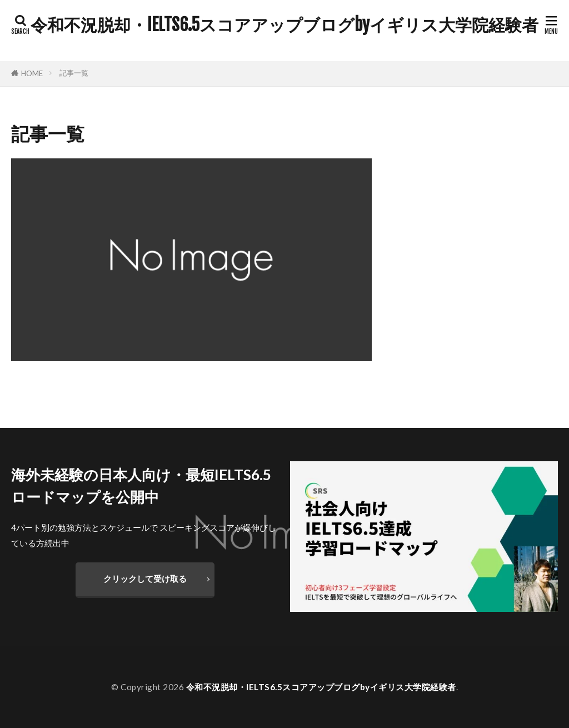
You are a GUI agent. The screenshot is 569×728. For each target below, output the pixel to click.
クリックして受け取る (145, 579)
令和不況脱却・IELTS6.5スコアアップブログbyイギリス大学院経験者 (284, 25)
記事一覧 (74, 73)
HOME (32, 73)
